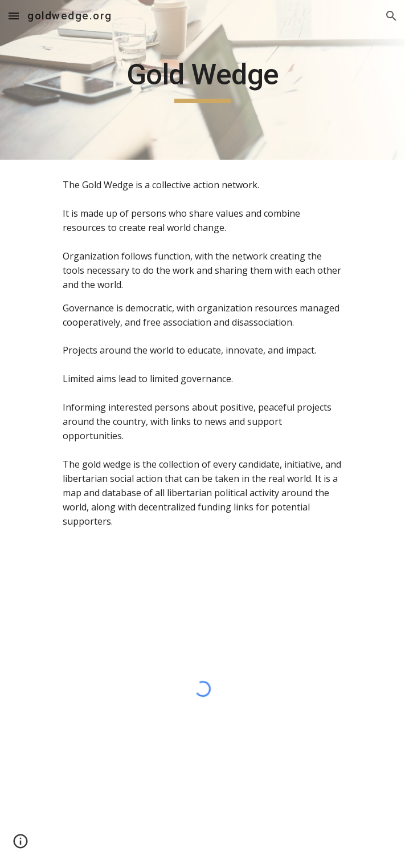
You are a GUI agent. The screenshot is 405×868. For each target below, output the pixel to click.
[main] (202, 80)
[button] (14, 16)
